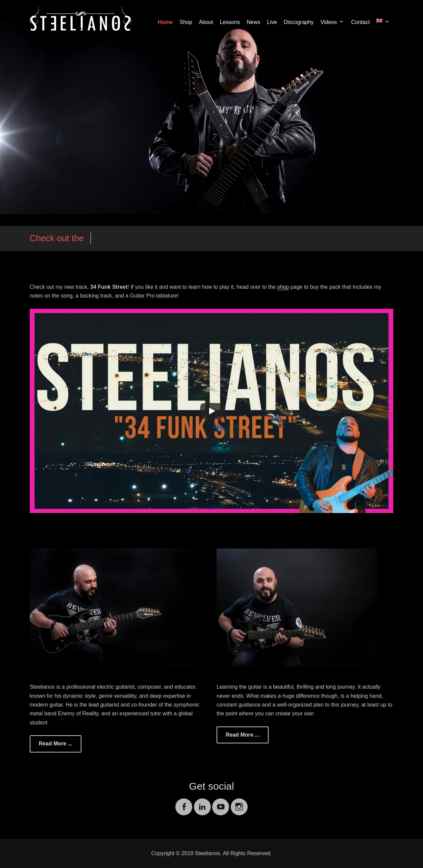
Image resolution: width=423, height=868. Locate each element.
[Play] (211, 411)
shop (283, 287)
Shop (186, 22)
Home (165, 22)
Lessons (230, 22)
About (206, 22)
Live (272, 22)
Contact (360, 22)
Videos (329, 22)
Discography (299, 22)
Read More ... (56, 744)
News (253, 22)
